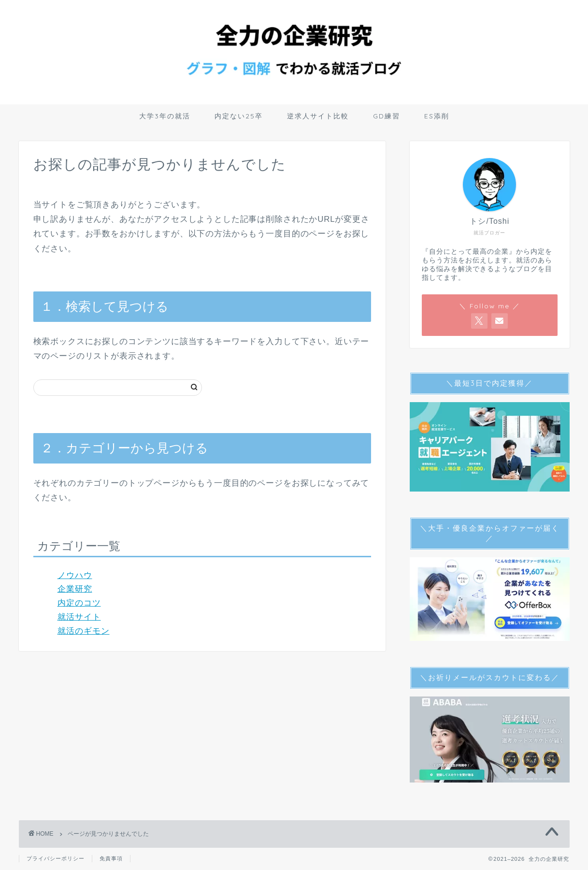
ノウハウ (75, 575)
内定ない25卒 (239, 116)
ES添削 (437, 116)
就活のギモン (84, 631)
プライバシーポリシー (56, 858)
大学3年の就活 (165, 116)
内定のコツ (79, 603)
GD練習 (387, 116)
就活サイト (79, 617)
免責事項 (111, 858)
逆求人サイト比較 (318, 116)
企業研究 (75, 589)
